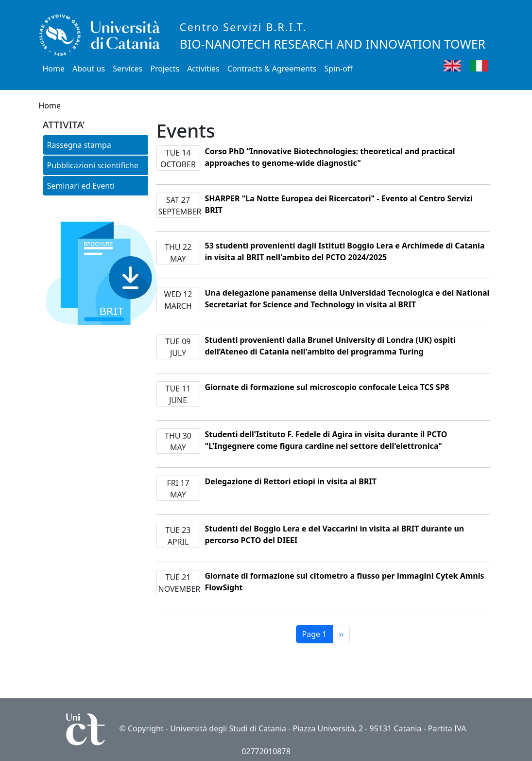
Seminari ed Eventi (81, 186)
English (467, 65)
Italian (491, 65)
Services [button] (128, 69)
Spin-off (338, 69)
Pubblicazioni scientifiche (93, 165)
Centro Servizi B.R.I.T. (243, 27)
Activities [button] (203, 69)
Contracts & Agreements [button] (272, 69)
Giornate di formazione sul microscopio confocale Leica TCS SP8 (327, 387)
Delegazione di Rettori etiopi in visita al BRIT (291, 481)
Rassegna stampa (79, 145)
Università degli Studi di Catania (228, 728)
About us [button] (89, 69)
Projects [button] (165, 69)
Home (54, 69)
